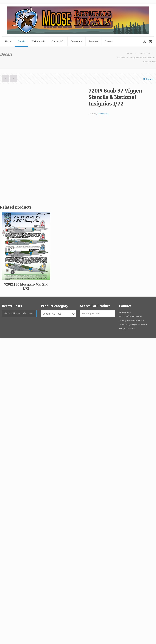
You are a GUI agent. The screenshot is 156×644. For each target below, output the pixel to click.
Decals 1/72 (144, 54)
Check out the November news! (19, 313)
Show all (148, 79)
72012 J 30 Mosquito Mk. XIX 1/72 (26, 286)
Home (130, 54)
